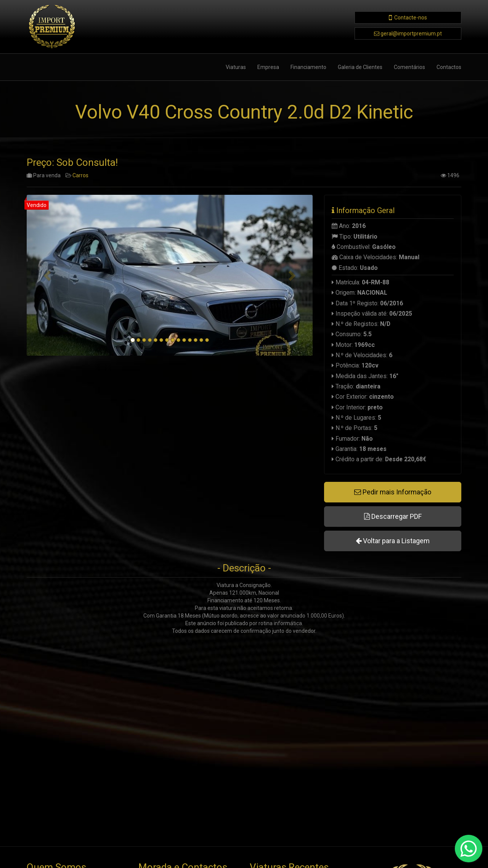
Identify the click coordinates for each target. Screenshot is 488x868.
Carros (80, 176)
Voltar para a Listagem (393, 541)
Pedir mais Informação (393, 492)
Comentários (409, 67)
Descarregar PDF (393, 516)
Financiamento (308, 67)
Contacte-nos (411, 18)
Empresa (268, 67)
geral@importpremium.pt (411, 34)
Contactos (449, 67)
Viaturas (236, 67)
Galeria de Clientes (360, 67)
